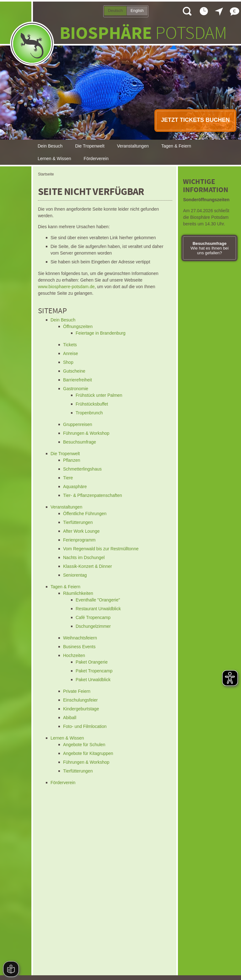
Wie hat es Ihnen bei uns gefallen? (210, 248)
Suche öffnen (187, 11)
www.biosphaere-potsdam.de (66, 287)
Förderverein (96, 159)
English (137, 11)
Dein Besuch (50, 146)
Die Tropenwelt (90, 146)
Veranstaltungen (133, 146)
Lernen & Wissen (54, 159)
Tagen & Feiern (176, 146)
